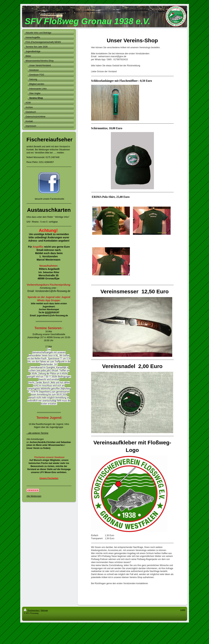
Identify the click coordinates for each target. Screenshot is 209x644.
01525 (48, 313)
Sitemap (44, 610)
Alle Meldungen (34, 496)
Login (183, 610)
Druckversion (32, 610)
